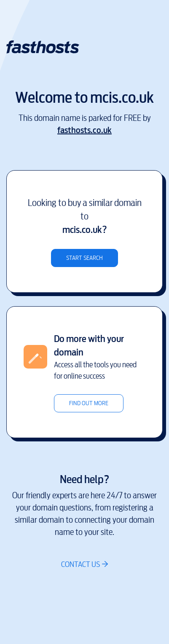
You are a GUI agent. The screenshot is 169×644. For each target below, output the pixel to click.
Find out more (89, 403)
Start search (84, 258)
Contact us (80, 564)
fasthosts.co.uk (84, 130)
